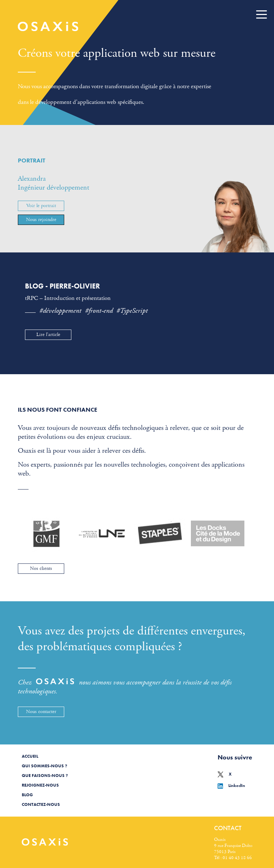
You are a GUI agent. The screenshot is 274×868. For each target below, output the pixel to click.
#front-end (99, 311)
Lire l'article (48, 335)
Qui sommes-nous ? (44, 766)
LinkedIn (231, 786)
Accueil (30, 756)
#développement (60, 311)
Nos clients (41, 568)
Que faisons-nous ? (45, 776)
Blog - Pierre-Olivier (62, 286)
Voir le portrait (41, 206)
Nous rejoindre (41, 220)
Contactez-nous (41, 804)
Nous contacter (41, 712)
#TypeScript (132, 311)
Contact (228, 828)
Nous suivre (235, 757)
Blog (27, 795)
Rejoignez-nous (40, 785)
